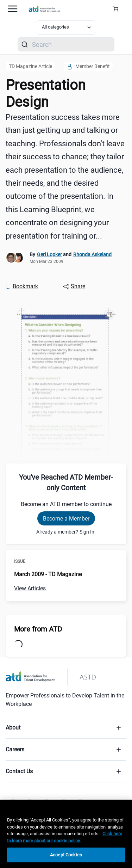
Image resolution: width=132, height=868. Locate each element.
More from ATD (38, 629)
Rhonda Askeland (92, 254)
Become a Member (66, 519)
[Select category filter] (66, 27)
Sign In (87, 532)
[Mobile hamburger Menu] (13, 9)
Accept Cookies (66, 855)
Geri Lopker (49, 254)
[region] (66, 834)
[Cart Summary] (118, 9)
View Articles (30, 588)
